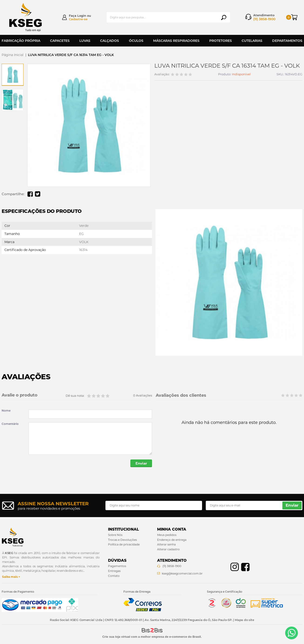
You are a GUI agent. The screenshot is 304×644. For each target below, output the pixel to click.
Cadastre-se (78, 19)
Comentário (10, 424)
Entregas (114, 571)
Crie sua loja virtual (116, 637)
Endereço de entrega (172, 540)
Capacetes (60, 41)
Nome (6, 411)
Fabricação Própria (21, 41)
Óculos (136, 41)
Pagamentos (117, 566)
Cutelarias (252, 41)
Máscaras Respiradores (176, 41)
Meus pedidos (167, 535)
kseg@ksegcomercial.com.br (182, 573)
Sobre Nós (115, 535)
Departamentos (287, 41)
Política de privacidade (124, 545)
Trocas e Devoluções (122, 540)
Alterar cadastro (168, 549)
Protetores (221, 41)
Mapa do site (244, 620)
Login (82, 16)
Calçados (110, 41)
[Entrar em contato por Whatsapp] (292, 633)
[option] (13, 75)
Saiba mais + (11, 577)
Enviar (141, 463)
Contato (114, 576)
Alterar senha (166, 545)
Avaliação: (162, 74)
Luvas (85, 41)
